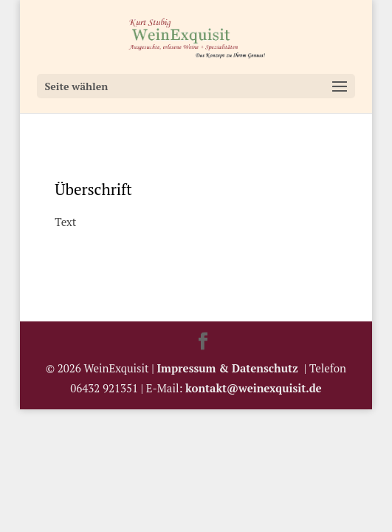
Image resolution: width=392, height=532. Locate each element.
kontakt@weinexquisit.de (254, 388)
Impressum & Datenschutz (231, 368)
